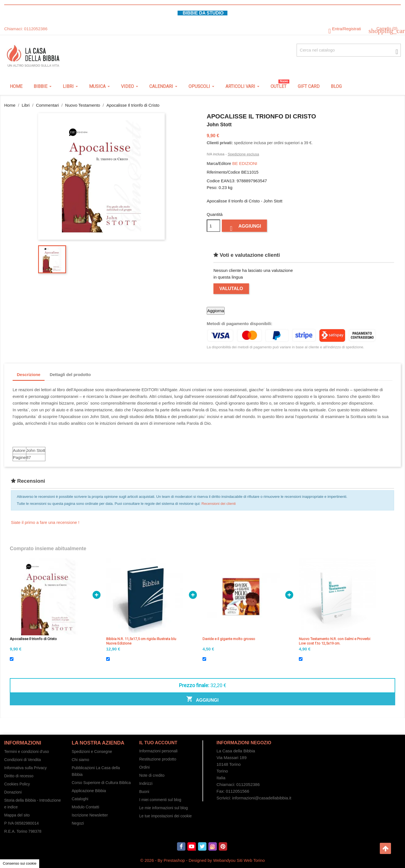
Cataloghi (80, 799)
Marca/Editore (219, 164)
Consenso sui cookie (20, 863)
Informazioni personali (158, 751)
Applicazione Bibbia (89, 791)
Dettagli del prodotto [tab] (70, 375)
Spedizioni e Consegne (92, 752)
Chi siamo (80, 760)
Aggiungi (244, 228)
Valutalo (231, 289)
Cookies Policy (17, 784)
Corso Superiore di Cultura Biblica (101, 783)
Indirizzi (146, 783)
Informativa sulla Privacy (25, 768)
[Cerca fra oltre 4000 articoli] (349, 50)
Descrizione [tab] (29, 375)
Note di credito (152, 775)
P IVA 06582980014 (21, 823)
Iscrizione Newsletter (90, 815)
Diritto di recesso (19, 776)
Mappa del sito (17, 815)
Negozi (78, 823)
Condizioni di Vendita (23, 760)
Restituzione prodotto (158, 759)
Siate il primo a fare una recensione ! (45, 522)
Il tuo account (158, 743)
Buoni (144, 792)
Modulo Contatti (85, 807)
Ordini (144, 767)
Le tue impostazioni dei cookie (166, 816)
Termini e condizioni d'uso (27, 752)
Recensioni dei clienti (218, 504)
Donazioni (13, 792)
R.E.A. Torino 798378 (23, 831)
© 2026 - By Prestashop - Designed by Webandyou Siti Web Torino (203, 860)
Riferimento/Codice (223, 172)
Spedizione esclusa (243, 154)
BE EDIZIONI (245, 163)
